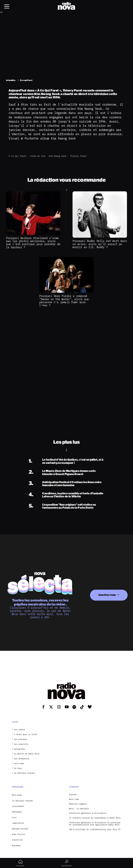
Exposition (17, 840)
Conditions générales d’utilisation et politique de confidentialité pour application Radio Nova (95, 824)
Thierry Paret (78, 156)
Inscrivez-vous (107, 595)
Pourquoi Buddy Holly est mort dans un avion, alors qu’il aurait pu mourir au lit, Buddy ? (100, 244)
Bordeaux (16, 846)
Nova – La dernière (79, 809)
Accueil (20, 863)
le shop (18, 768)
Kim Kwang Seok (58, 156)
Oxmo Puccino (18, 834)
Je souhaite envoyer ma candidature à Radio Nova (95, 818)
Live (14, 817)
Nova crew (74, 799)
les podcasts (21, 739)
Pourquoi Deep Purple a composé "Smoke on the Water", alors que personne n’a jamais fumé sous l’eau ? (64, 301)
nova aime (19, 764)
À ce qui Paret (17, 156)
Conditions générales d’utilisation (88, 813)
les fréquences (22, 759)
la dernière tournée (25, 773)
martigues (17, 812)
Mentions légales (78, 804)
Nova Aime (17, 795)
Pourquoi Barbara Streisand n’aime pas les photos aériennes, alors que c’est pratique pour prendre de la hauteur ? (33, 243)
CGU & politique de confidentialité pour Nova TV (95, 829)
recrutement (18, 806)
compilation (18, 823)
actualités (20, 749)
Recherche (66, 863)
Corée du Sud (37, 156)
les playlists (21, 744)
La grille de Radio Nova (27, 754)
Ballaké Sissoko (20, 829)
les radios (20, 730)
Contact (73, 795)
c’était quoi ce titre (26, 734)
